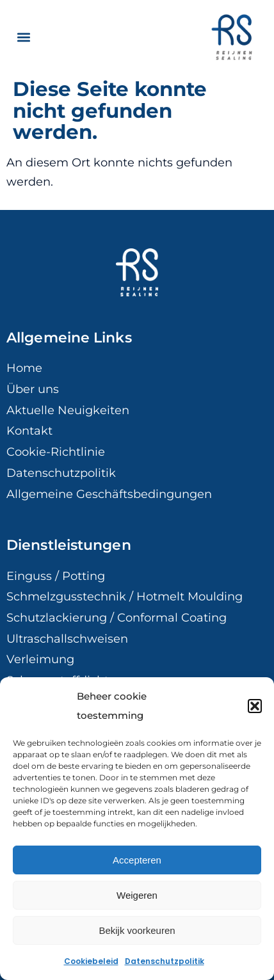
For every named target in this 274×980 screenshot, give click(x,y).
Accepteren (137, 860)
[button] (255, 706)
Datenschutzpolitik (165, 961)
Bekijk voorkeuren (137, 930)
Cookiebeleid (91, 961)
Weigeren (137, 895)
